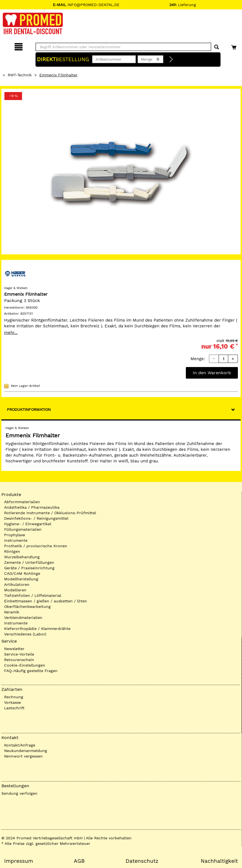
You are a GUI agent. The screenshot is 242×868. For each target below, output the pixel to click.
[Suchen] (217, 47)
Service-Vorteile (19, 654)
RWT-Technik (20, 75)
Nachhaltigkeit (219, 861)
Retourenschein (19, 660)
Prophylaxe (15, 535)
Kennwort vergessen (23, 756)
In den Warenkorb (212, 373)
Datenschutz (142, 861)
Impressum (19, 861)
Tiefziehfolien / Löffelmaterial (33, 595)
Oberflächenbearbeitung (27, 606)
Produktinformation (29, 409)
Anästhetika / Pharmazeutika (32, 507)
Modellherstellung (21, 579)
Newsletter (14, 649)
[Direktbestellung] (171, 60)
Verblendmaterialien (23, 618)
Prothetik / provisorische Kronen (36, 546)
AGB (79, 861)
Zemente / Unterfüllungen (29, 562)
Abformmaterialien (22, 502)
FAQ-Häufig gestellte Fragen (31, 671)
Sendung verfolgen (19, 793)
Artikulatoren (17, 584)
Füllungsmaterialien (23, 529)
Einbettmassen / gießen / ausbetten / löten (46, 601)
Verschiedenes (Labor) (25, 634)
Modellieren (15, 590)
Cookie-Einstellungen (25, 665)
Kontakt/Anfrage (20, 745)
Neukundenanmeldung (26, 751)
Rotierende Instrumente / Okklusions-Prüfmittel (50, 513)
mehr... (11, 333)
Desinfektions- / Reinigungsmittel (36, 518)
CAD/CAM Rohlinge (22, 573)
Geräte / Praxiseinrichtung (29, 568)
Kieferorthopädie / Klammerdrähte (37, 629)
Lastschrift (14, 708)
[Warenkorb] (234, 46)
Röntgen (12, 551)
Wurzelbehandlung (22, 557)
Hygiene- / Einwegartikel (28, 524)
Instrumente (16, 540)
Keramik (12, 612)
